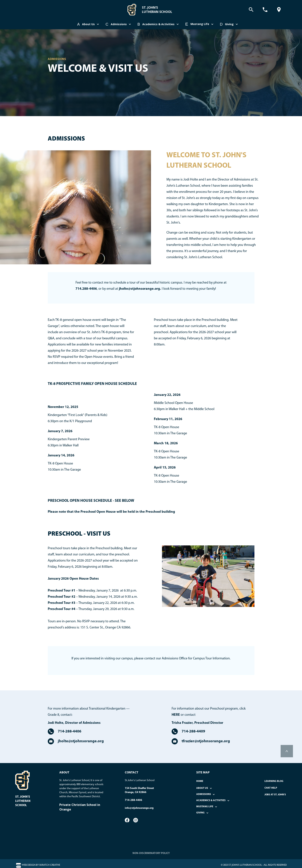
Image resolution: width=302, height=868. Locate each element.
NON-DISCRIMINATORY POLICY (151, 853)
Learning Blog (274, 781)
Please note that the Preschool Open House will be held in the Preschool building (111, 512)
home (200, 781)
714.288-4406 (86, 289)
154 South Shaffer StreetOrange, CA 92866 (139, 790)
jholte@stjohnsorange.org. (140, 289)
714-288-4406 (133, 800)
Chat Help (271, 788)
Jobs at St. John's (275, 795)
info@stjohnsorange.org (139, 808)
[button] (89, 24)
